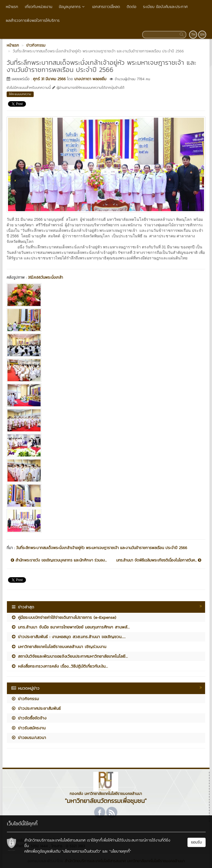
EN (202, 34)
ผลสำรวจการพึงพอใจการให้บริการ (33, 21)
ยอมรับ (197, 842)
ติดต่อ (132, 7)
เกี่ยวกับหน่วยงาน (39, 7)
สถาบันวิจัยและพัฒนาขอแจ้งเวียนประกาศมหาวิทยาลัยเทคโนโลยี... (69, 656)
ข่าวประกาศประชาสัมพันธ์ (36, 708)
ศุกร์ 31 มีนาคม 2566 (49, 79)
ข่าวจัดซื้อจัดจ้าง (29, 718)
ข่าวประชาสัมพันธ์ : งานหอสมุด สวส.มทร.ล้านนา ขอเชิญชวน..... (68, 637)
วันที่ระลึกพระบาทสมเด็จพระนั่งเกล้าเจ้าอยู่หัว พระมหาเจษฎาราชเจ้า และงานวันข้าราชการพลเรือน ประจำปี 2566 (102, 548)
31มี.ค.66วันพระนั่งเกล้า (45, 277)
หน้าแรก (12, 7)
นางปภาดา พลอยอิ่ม (90, 79)
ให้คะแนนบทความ (20, 94)
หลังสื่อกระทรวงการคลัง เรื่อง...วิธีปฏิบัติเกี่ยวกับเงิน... (59, 666)
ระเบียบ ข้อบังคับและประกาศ (165, 7)
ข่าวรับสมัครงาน (28, 728)
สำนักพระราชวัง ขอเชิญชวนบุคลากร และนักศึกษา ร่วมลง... (59, 560)
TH (193, 34)
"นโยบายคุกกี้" (120, 851)
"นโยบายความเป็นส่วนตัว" (81, 851)
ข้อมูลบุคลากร (72, 7)
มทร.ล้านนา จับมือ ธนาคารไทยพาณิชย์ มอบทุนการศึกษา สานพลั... (70, 627)
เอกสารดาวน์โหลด (106, 7)
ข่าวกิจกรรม (25, 699)
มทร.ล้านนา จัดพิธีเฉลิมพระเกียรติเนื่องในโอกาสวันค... (159, 560)
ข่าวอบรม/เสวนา (29, 737)
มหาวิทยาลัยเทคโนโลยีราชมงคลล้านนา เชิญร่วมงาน (59, 647)
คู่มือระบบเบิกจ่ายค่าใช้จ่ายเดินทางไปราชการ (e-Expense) (64, 617)
